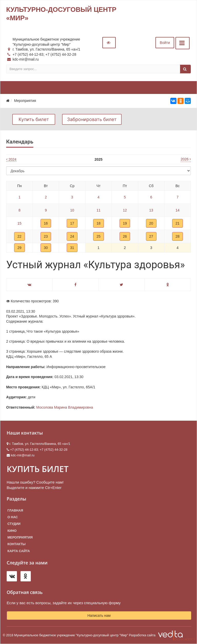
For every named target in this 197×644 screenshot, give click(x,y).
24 (72, 236)
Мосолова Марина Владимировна (65, 407)
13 (151, 210)
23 (46, 236)
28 (178, 236)
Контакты (17, 544)
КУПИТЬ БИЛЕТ (38, 469)
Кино (12, 531)
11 (98, 210)
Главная (15, 511)
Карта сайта (19, 551)
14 (178, 210)
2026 (186, 159)
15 (19, 223)
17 (72, 223)
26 (125, 236)
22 (19, 236)
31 (72, 248)
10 (72, 210)
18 (98, 223)
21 (178, 223)
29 (19, 248)
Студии (14, 524)
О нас (13, 517)
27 (151, 236)
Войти (165, 43)
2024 (11, 159)
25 (98, 236)
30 (46, 248)
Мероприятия (20, 537)
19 (125, 223)
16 (46, 223)
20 (151, 223)
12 (125, 210)
